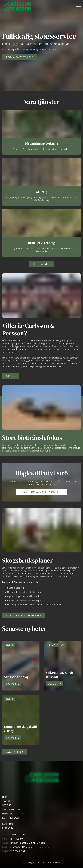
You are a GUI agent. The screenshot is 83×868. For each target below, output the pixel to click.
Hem (5, 797)
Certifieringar (11, 809)
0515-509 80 (16, 839)
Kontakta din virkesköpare (23, 615)
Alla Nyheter (15, 752)
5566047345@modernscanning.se (31, 847)
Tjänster (8, 801)
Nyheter (7, 814)
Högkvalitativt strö (41, 473)
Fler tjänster (41, 264)
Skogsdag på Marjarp (20, 57)
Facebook (8, 824)
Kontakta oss (11, 818)
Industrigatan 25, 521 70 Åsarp (28, 843)
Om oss (11, 376)
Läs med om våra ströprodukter (41, 492)
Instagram (9, 828)
